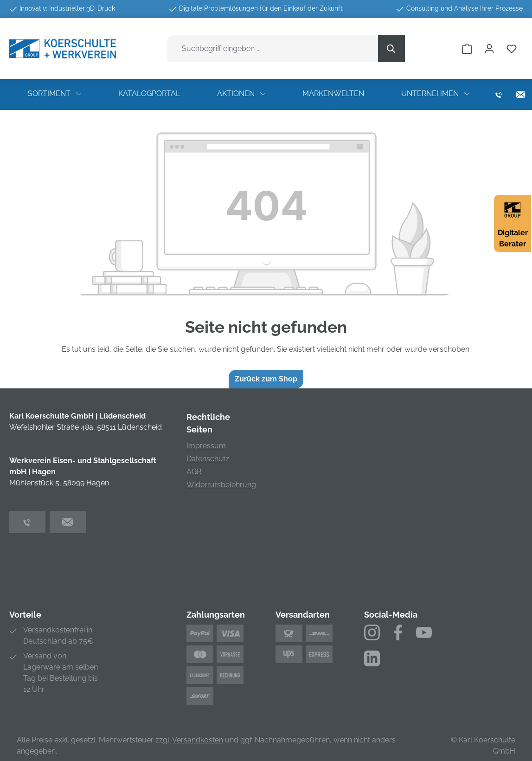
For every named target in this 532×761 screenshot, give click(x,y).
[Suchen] (391, 49)
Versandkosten (198, 740)
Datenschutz (208, 459)
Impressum (206, 446)
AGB (194, 472)
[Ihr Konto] (489, 49)
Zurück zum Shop (266, 379)
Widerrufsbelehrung (221, 485)
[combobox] (273, 49)
